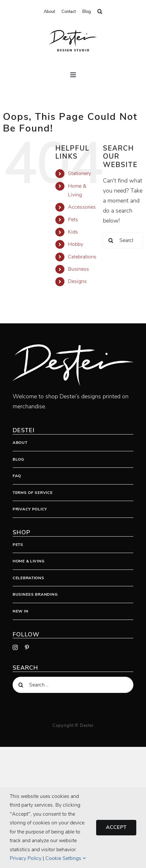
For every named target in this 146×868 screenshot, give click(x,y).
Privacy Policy (30, 509)
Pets (73, 220)
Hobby (76, 244)
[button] (100, 12)
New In (20, 611)
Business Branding (35, 594)
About (20, 443)
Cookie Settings (66, 858)
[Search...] (123, 240)
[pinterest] (27, 647)
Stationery (79, 173)
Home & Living (28, 561)
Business (79, 269)
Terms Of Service (33, 493)
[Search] (111, 240)
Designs (77, 281)
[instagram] (15, 647)
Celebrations (82, 257)
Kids (73, 232)
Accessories (82, 207)
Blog (18, 459)
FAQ (17, 476)
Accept (116, 827)
